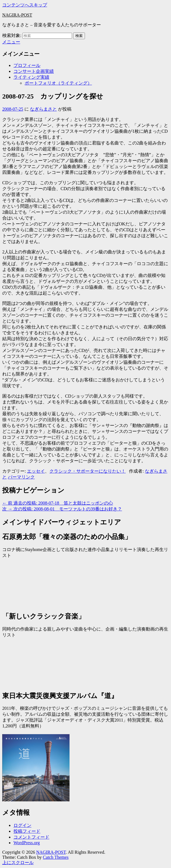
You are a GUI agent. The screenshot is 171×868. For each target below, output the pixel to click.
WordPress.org (27, 843)
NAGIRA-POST (17, 15)
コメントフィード (31, 837)
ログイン (22, 825)
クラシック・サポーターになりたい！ (87, 471)
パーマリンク (21, 477)
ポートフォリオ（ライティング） (58, 83)
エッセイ (36, 471)
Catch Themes (56, 857)
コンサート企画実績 (34, 71)
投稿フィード (27, 831)
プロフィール (27, 65)
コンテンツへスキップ (25, 5)
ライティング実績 (31, 77)
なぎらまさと (43, 109)
